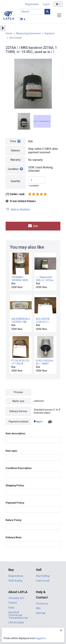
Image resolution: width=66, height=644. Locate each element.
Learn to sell (43, 581)
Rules (12, 608)
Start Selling (43, 576)
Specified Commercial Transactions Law (18, 615)
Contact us (42, 604)
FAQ (38, 608)
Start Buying (15, 581)
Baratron (50, 33)
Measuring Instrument (29, 33)
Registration (32, 4)
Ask (33, 226)
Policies (13, 603)
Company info (16, 598)
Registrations (16, 576)
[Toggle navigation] (59, 15)
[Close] (61, 630)
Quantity (15, 181)
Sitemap (41, 613)
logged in (41, 638)
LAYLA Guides (16, 622)
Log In (46, 4)
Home (9, 33)
